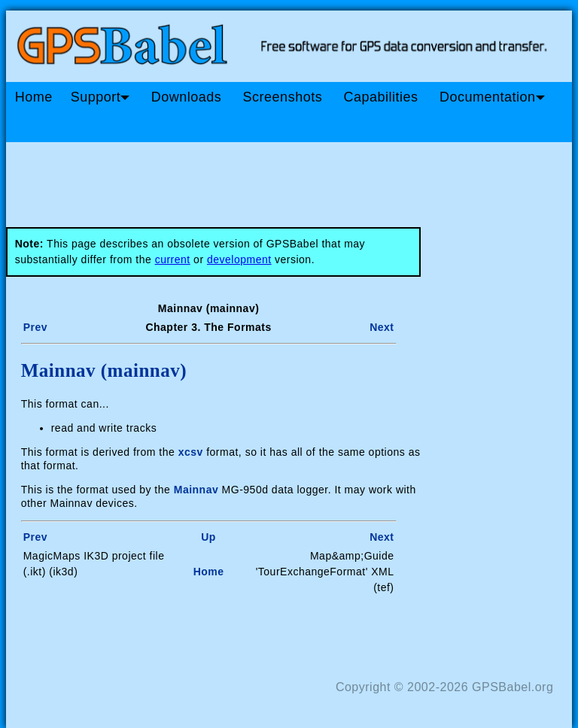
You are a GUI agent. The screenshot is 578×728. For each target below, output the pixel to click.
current (173, 259)
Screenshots (283, 97)
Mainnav (196, 490)
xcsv (191, 452)
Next (382, 327)
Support (100, 97)
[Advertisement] (292, 179)
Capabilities (381, 97)
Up (208, 537)
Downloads (187, 97)
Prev (35, 327)
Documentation (492, 97)
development (239, 259)
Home (34, 97)
